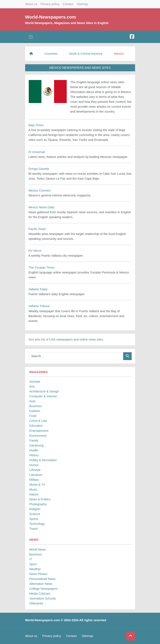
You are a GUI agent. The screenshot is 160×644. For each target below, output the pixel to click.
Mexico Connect (40, 190)
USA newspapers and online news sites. (76, 339)
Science (35, 514)
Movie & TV (37, 485)
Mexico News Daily (42, 207)
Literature (36, 475)
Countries (51, 54)
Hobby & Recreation (43, 460)
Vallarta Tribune (39, 306)
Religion (35, 509)
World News (38, 550)
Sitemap (82, 4)
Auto (33, 401)
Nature (34, 494)
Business (36, 406)
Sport (33, 564)
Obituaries (36, 603)
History (34, 455)
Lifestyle (35, 470)
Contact (68, 4)
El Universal (37, 152)
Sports (34, 519)
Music (33, 489)
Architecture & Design (44, 391)
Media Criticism (40, 594)
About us (31, 4)
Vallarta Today (38, 289)
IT (31, 559)
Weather (35, 569)
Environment (38, 436)
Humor (34, 465)
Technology (37, 524)
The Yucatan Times (42, 268)
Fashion (35, 411)
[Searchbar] (76, 356)
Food (33, 416)
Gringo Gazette (39, 169)
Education (36, 426)
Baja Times (36, 125)
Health (34, 450)
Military (34, 480)
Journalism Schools (43, 598)
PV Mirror (35, 251)
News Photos (38, 574)
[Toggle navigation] (31, 37)
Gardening (37, 445)
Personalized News (43, 579)
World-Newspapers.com (51, 17)
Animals (35, 382)
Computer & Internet (43, 396)
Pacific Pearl (37, 229)
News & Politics (40, 499)
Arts (32, 386)
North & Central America (86, 54)
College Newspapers (44, 589)
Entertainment (39, 431)
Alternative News (41, 584)
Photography (38, 504)
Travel (34, 529)
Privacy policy (50, 4)
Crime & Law (38, 421)
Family (34, 441)
